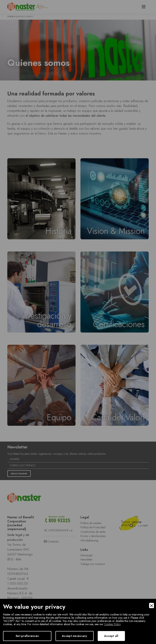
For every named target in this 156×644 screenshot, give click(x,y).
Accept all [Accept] (111, 636)
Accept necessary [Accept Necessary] (74, 636)
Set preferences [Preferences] (27, 636)
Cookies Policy (112, 624)
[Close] (152, 605)
